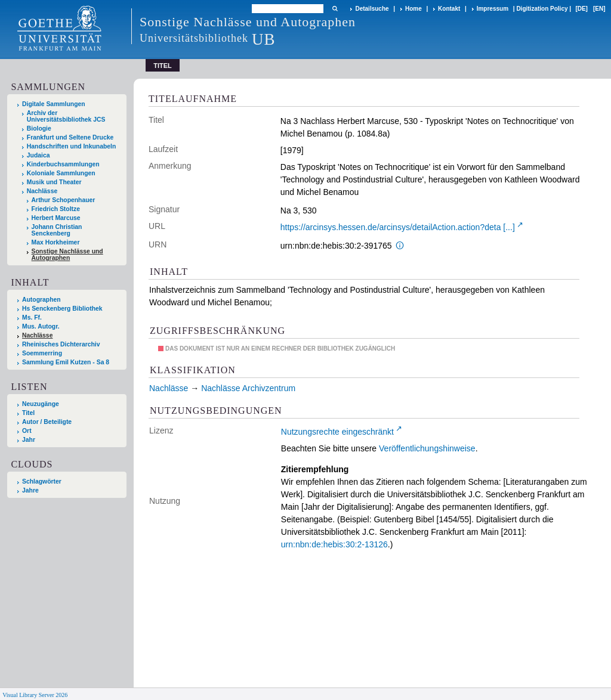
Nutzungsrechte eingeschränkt (337, 432)
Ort (27, 431)
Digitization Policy (542, 9)
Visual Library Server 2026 (35, 695)
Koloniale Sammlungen (61, 173)
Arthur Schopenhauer (64, 200)
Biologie (39, 128)
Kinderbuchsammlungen (63, 164)
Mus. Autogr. (41, 326)
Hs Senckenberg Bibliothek (62, 309)
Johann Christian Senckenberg (57, 230)
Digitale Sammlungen (54, 104)
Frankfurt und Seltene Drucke (70, 137)
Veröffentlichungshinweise (427, 448)
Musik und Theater (54, 182)
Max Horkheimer (56, 242)
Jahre (30, 490)
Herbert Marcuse (56, 218)
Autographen (41, 300)
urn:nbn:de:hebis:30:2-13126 (334, 544)
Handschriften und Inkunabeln (72, 146)
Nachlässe (42, 191)
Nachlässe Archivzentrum (248, 388)
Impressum (493, 9)
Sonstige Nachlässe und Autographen (67, 255)
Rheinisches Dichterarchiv (61, 344)
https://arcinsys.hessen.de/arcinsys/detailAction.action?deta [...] (398, 227)
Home (413, 9)
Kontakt (449, 9)
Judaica (38, 155)
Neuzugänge (41, 404)
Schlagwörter (42, 481)
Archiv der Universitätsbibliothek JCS (66, 116)
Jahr (29, 440)
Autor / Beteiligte (47, 422)
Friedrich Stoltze (56, 209)
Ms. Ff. (32, 318)
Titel (28, 413)
